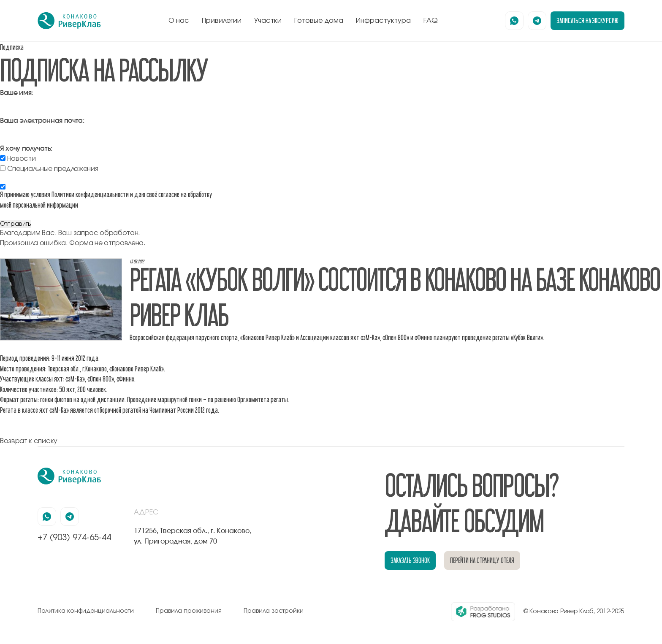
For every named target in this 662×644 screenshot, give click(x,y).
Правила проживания (189, 611)
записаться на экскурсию (587, 20)
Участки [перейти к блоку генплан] (268, 21)
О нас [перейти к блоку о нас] (179, 21)
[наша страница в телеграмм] (537, 21)
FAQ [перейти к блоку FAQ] (431, 21)
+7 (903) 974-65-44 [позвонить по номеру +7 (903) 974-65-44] (74, 538)
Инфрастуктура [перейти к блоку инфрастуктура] (383, 21)
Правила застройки (274, 611)
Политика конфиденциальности (86, 611)
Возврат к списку (29, 441)
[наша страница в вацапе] (514, 21)
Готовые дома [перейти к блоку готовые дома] (319, 21)
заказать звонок (410, 560)
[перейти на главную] (69, 21)
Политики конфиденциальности (90, 194)
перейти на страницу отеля (482, 560)
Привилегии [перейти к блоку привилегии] (222, 21)
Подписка (12, 47)
